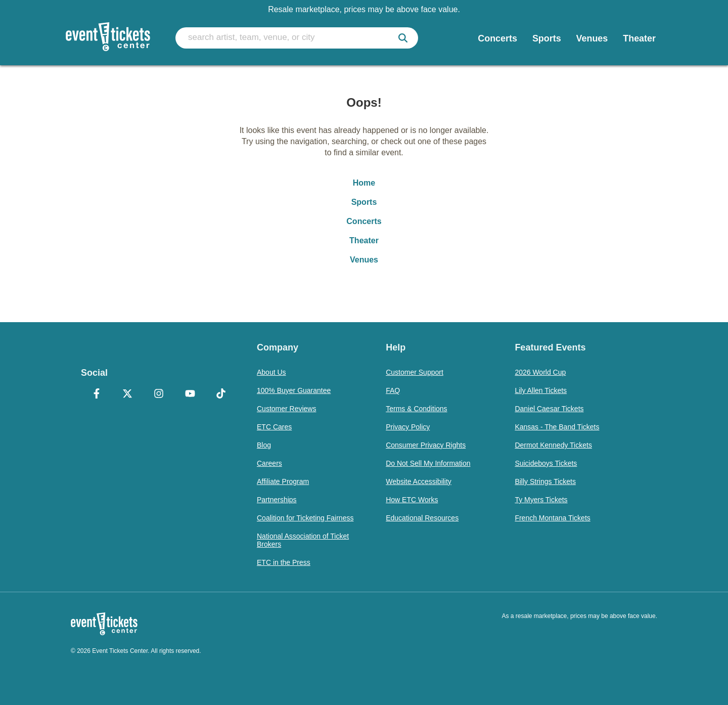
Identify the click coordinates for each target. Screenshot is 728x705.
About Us (271, 372)
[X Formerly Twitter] (128, 394)
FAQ (393, 390)
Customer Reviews (286, 409)
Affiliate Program (283, 481)
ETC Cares (274, 427)
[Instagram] (159, 394)
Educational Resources (422, 518)
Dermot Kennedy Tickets (553, 445)
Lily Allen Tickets (541, 390)
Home (364, 183)
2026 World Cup (540, 372)
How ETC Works (412, 500)
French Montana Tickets (552, 518)
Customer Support (415, 372)
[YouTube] (190, 394)
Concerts (364, 221)
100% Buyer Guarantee (294, 390)
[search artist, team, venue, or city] (297, 38)
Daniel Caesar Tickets (549, 409)
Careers (269, 463)
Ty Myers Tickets (541, 500)
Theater (364, 240)
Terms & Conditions (416, 409)
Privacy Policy (408, 427)
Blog (264, 445)
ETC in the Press (284, 562)
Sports (364, 202)
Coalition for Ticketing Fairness (305, 518)
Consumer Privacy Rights (426, 445)
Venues (364, 260)
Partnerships (277, 500)
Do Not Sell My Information (428, 463)
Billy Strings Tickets (545, 481)
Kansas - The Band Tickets (557, 427)
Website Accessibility (419, 481)
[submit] (403, 38)
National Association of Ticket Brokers (303, 540)
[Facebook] (97, 394)
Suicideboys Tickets (546, 463)
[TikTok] (221, 394)
